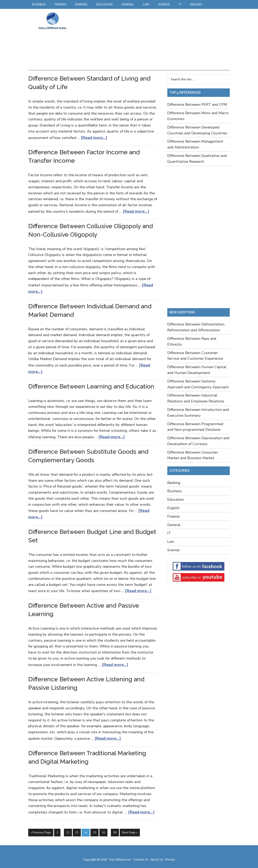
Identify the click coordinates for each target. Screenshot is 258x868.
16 (103, 827)
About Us (157, 853)
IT (169, 533)
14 (86, 827)
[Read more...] (93, 137)
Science (173, 550)
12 (68, 827)
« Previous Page (41, 827)
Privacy (170, 853)
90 (115, 827)
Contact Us (141, 853)
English (173, 508)
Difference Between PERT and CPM (197, 105)
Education (176, 499)
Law (171, 542)
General (174, 525)
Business (174, 491)
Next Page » (130, 827)
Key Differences (52, 21)
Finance (173, 516)
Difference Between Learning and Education (91, 384)
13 (77, 827)
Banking (174, 483)
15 (95, 827)
